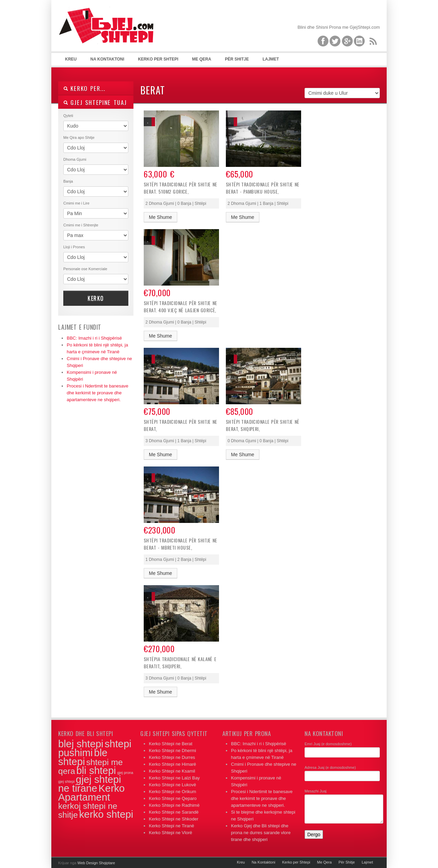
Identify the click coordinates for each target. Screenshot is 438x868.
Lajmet (271, 59)
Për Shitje (237, 59)
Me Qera (202, 59)
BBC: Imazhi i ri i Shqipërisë (94, 338)
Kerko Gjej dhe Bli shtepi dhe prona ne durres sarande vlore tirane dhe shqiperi (261, 833)
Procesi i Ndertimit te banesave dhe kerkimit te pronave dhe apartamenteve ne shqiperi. (98, 393)
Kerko (96, 298)
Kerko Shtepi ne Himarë (172, 764)
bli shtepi (96, 770)
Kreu (71, 59)
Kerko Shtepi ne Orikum (172, 792)
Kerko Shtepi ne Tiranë (171, 826)
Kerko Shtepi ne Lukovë (172, 785)
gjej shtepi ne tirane (90, 784)
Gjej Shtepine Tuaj (95, 102)
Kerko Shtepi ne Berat (171, 744)
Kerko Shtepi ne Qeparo (173, 798)
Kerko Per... (84, 88)
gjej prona (125, 773)
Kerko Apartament (91, 793)
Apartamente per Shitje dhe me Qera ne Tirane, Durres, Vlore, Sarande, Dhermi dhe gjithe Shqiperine (109, 34)
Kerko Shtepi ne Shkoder (174, 819)
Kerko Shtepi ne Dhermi (172, 751)
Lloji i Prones (74, 247)
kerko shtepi (106, 814)
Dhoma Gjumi (75, 159)
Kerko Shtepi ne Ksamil (172, 771)
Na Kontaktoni (107, 59)
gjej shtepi (66, 781)
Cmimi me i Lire (76, 203)
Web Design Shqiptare (96, 863)
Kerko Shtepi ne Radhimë (174, 805)
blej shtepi (81, 744)
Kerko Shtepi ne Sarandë (174, 812)
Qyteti (68, 116)
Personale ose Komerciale (85, 269)
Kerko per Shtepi (158, 59)
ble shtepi (83, 757)
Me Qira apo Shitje (79, 137)
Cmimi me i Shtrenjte (81, 225)
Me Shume (160, 217)
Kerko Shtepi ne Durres (172, 757)
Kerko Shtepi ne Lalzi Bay (174, 778)
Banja (68, 181)
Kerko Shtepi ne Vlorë (170, 833)
